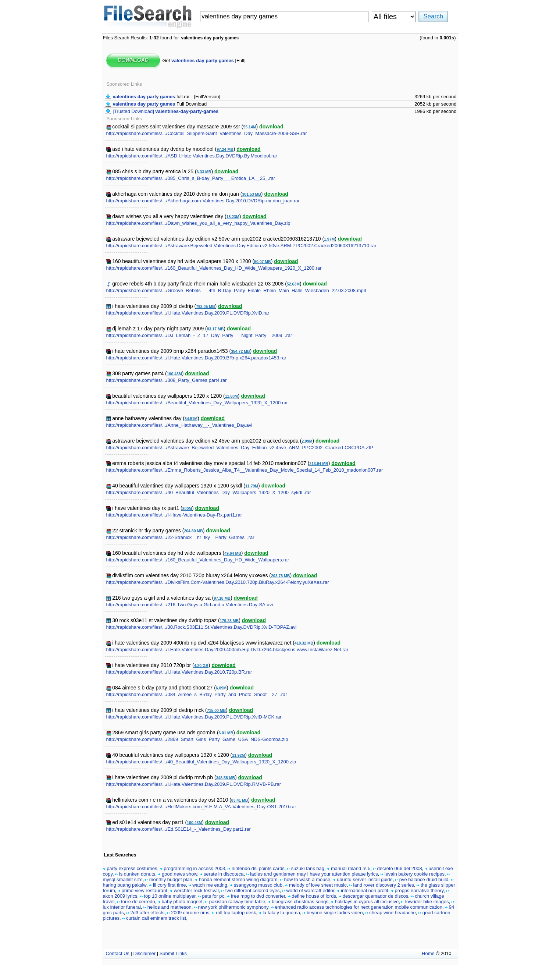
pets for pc (213, 896)
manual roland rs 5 (351, 868)
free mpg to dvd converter (258, 896)
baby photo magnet (182, 902)
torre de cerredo (138, 902)
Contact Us (118, 953)
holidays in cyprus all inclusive (367, 902)
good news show (179, 874)
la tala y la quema (281, 913)
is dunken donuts (137, 874)
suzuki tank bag (308, 868)
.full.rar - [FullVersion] (167, 97)
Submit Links (173, 953)
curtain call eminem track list (156, 918)
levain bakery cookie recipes (415, 874)
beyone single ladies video (335, 913)
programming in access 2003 (194, 868)
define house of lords (314, 896)
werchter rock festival (196, 891)
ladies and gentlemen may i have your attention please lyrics (314, 874)
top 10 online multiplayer (170, 896)
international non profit (365, 891)
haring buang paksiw (125, 885)
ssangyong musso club (258, 885)
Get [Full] (204, 61)
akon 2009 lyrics (120, 896)
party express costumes (132, 868)
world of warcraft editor (310, 891)
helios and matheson (170, 907)
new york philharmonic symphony (233, 907)
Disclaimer (144, 953)
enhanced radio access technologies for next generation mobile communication (359, 907)
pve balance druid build (424, 879)
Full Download (160, 104)
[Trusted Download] (166, 111)
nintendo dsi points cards (258, 868)
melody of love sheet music (318, 885)
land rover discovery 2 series (384, 885)
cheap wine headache (393, 913)
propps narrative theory (419, 891)
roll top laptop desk (236, 913)
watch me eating (210, 885)
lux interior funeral (122, 907)
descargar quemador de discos (376, 896)
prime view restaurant (145, 891)
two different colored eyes (253, 891)
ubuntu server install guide (365, 879)
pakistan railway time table (237, 902)
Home (428, 953)
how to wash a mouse (307, 879)
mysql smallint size (123, 879)
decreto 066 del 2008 (399, 868)
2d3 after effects (147, 913)
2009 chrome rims (190, 913)
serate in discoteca (224, 874)
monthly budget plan (171, 879)
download (271, 127)
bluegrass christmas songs (300, 902)
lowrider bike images (427, 902)
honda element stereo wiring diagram (238, 879)
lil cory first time (170, 885)
